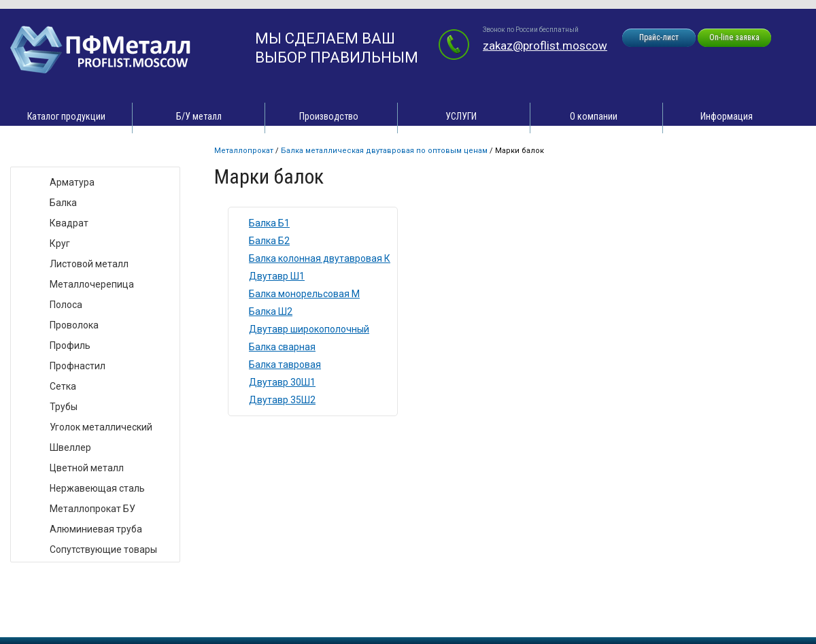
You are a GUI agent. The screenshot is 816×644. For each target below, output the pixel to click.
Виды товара (52, 153)
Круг (60, 243)
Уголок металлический (101, 427)
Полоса (66, 305)
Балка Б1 (269, 223)
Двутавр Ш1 (277, 276)
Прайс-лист (659, 37)
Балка (63, 203)
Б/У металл (199, 116)
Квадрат (69, 223)
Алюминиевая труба (96, 529)
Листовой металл (89, 264)
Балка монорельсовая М (304, 294)
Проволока (74, 325)
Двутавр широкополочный (309, 329)
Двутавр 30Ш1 (282, 382)
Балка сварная (282, 347)
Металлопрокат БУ (92, 509)
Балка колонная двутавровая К (320, 258)
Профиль (70, 345)
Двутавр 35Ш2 (282, 400)
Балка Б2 (269, 241)
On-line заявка (734, 37)
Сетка (63, 386)
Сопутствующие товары (103, 549)
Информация (727, 116)
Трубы (64, 407)
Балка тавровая (285, 365)
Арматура (72, 182)
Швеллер (70, 447)
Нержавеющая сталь (97, 488)
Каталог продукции (66, 116)
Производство (329, 116)
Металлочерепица (92, 284)
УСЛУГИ (461, 116)
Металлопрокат (244, 151)
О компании (594, 116)
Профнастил (78, 366)
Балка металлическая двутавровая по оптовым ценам (384, 151)
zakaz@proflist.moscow (545, 46)
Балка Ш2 (271, 311)
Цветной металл (87, 468)
